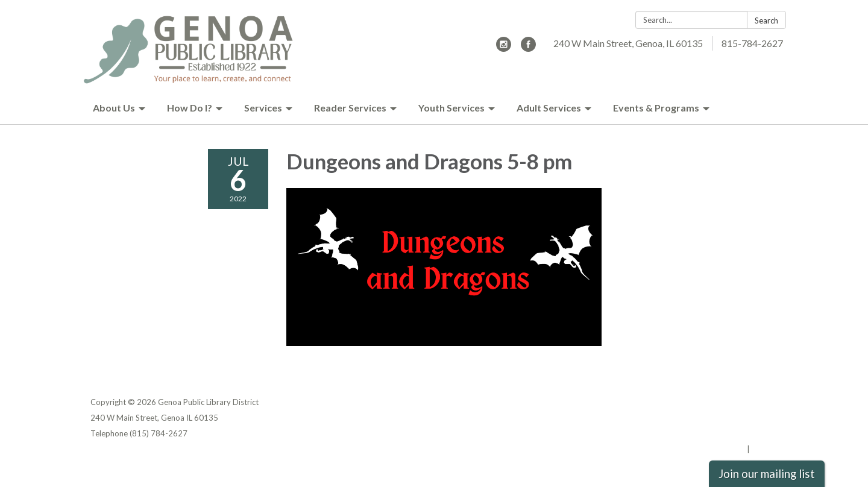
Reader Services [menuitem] (350, 108)
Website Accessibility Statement (714, 433)
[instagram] (504, 48)
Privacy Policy (751, 402)
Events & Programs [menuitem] (656, 108)
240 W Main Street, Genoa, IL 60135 (628, 43)
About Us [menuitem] (114, 108)
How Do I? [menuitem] (190, 108)
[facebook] (528, 48)
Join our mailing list (767, 474)
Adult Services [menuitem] (549, 108)
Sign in (765, 449)
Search (766, 20)
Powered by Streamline (701, 449)
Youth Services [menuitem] (451, 108)
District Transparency (735, 418)
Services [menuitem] (263, 108)
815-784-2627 (752, 43)
